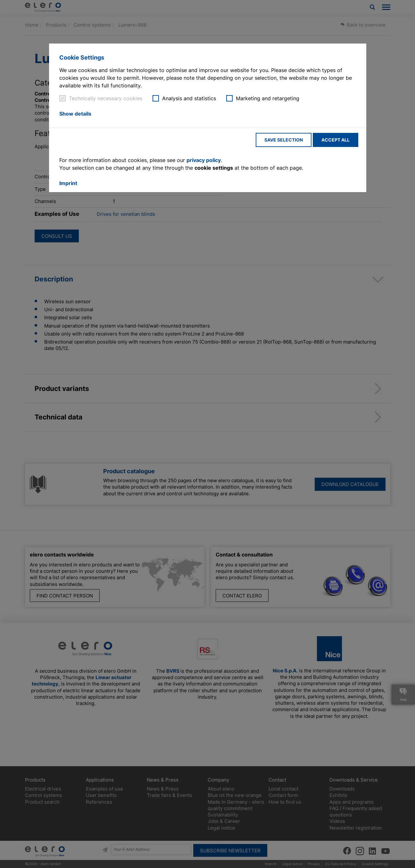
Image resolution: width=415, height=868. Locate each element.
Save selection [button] (284, 140)
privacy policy (204, 160)
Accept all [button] (336, 140)
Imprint (68, 183)
